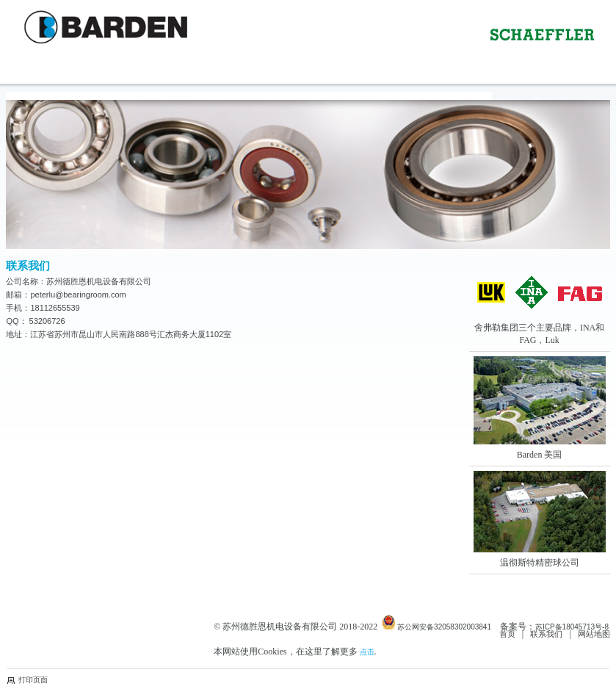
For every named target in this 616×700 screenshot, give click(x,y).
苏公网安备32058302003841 (436, 623)
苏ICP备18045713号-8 (572, 627)
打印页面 (33, 680)
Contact (114, 83)
